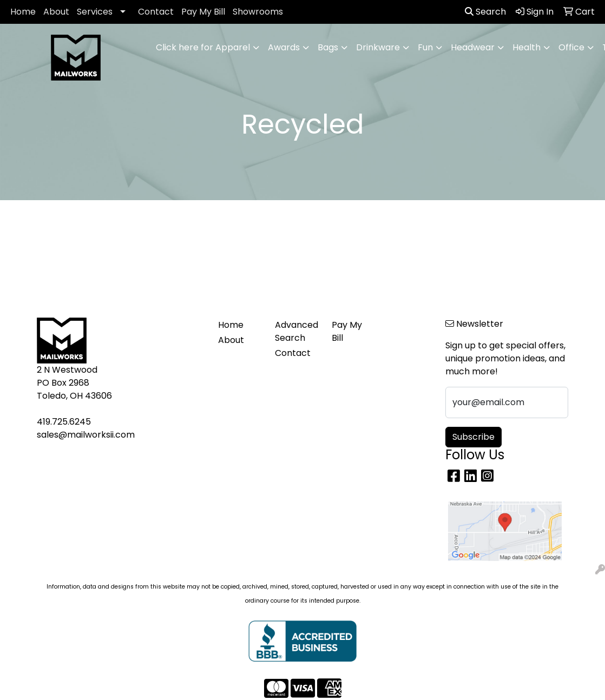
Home (23, 12)
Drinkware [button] (378, 47)
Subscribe (474, 437)
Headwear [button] (473, 47)
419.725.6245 (64, 422)
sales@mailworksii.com (86, 435)
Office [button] (571, 47)
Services (95, 12)
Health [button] (527, 47)
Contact (156, 12)
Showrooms (258, 12)
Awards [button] (284, 47)
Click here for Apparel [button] (203, 47)
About (56, 12)
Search (485, 12)
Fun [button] (425, 47)
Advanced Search (297, 331)
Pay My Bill (203, 12)
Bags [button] (328, 47)
